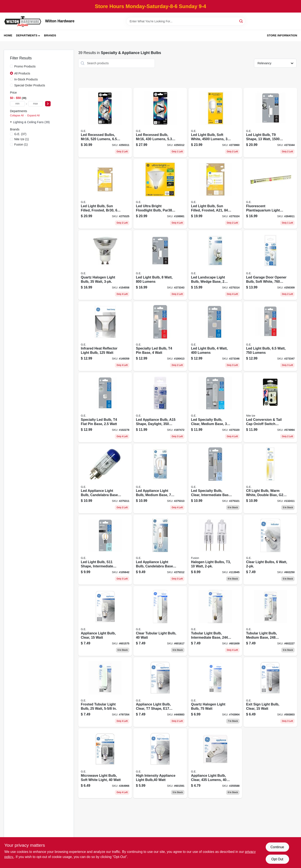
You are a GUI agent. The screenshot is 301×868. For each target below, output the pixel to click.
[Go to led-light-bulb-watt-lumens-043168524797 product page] (270, 336)
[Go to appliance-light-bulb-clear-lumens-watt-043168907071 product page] (215, 763)
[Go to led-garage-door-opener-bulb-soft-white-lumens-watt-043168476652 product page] (270, 265)
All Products (22, 73)
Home (8, 35)
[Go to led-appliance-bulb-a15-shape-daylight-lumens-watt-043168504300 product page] (160, 407)
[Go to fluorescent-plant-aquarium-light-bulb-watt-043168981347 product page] (270, 194)
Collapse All (17, 116)
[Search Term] (186, 21)
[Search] (241, 21)
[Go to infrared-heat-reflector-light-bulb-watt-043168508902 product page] (105, 336)
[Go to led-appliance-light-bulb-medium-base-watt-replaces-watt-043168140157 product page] (160, 479)
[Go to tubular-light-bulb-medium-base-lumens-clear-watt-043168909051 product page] (270, 621)
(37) (20, 134)
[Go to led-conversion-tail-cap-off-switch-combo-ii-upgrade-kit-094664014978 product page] (270, 407)
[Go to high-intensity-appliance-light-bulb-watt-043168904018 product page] (160, 763)
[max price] (36, 104)
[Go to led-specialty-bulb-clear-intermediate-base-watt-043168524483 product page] (215, 479)
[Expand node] (11, 122)
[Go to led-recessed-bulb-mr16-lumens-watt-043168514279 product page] (160, 123)
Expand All (33, 116)
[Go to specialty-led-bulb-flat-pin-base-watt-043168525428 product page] (105, 407)
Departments (27, 35)
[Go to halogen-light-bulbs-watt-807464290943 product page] (215, 550)
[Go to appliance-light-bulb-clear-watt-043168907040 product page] (105, 621)
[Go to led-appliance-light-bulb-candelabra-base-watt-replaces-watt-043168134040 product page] (160, 550)
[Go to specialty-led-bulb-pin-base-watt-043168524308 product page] (160, 336)
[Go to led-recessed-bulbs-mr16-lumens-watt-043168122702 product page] (105, 123)
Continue (277, 847)
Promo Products (25, 66)
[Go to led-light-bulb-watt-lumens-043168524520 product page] (215, 336)
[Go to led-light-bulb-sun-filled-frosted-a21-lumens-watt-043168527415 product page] (215, 194)
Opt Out (277, 859)
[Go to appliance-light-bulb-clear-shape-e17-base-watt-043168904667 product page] (160, 692)
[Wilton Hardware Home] (23, 21)
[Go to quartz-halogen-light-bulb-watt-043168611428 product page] (105, 265)
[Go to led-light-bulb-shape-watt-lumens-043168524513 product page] (270, 123)
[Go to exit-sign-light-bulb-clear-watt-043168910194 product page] (270, 692)
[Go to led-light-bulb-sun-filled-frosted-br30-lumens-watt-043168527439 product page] (105, 194)
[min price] (17, 104)
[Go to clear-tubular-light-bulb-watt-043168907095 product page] (160, 621)
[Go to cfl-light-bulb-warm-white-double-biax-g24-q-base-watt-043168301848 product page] (270, 479)
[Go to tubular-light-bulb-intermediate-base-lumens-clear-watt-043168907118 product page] (215, 621)
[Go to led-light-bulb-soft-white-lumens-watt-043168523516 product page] (215, 123)
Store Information (282, 35)
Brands (50, 35)
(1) (22, 139)
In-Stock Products (26, 79)
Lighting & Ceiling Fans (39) (31, 122)
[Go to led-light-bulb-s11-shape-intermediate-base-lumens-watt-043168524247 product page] (105, 550)
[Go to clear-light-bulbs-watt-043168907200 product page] (270, 550)
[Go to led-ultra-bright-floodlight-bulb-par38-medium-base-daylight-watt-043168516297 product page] (160, 194)
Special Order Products (30, 85)
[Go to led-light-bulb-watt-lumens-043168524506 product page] (160, 265)
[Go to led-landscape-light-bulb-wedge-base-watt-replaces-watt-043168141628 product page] (215, 265)
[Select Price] (48, 104)
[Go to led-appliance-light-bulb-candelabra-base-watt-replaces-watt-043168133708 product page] (105, 479)
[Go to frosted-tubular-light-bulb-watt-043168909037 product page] (105, 692)
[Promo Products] (11, 66)
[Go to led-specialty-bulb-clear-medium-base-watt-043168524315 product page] (215, 407)
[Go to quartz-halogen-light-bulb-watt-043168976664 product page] (215, 692)
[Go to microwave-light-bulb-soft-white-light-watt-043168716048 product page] (105, 763)
